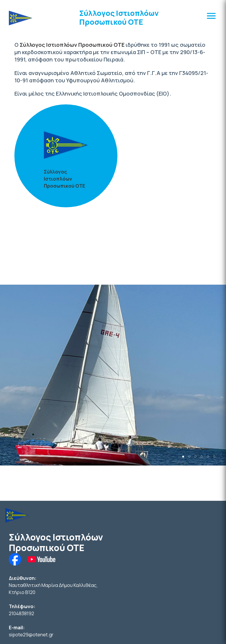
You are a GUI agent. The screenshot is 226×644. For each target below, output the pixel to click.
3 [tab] (196, 457)
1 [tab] (183, 457)
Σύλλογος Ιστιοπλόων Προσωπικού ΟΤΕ (119, 17)
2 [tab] (189, 457)
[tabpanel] (113, 375)
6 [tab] (214, 457)
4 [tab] (202, 457)
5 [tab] (208, 457)
